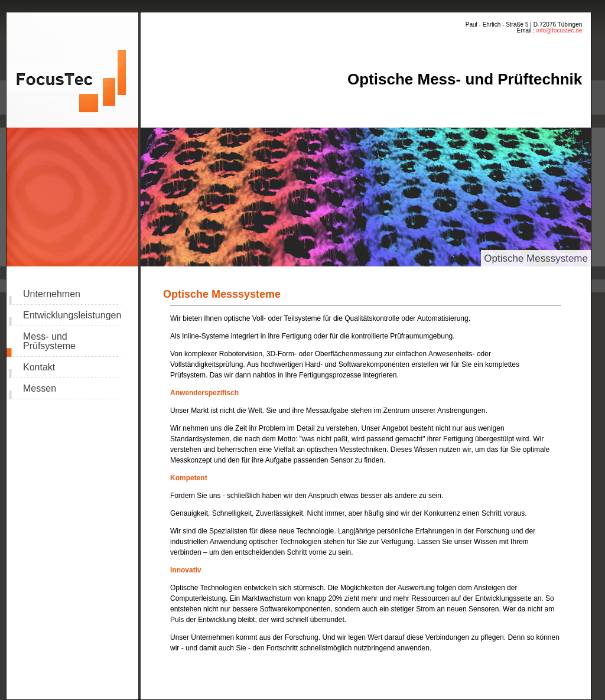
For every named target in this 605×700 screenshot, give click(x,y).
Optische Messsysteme (536, 258)
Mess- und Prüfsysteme (49, 341)
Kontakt (39, 367)
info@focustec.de (558, 30)
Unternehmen (52, 294)
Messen (40, 389)
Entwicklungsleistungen (72, 315)
